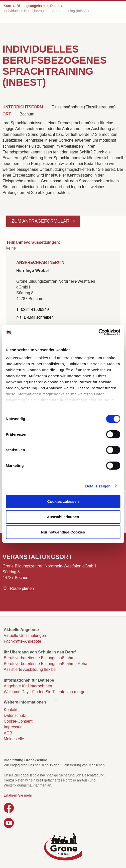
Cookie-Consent (18, 721)
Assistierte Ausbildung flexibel (30, 669)
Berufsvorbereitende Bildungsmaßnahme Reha (46, 664)
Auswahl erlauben (63, 517)
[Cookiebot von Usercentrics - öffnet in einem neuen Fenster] (98, 332)
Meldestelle (14, 739)
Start (8, 6)
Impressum (14, 727)
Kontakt (11, 710)
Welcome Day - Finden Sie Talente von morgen (46, 692)
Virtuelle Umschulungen (25, 635)
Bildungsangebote (31, 6)
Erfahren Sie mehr (18, 795)
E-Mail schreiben (39, 317)
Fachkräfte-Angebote (22, 641)
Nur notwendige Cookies (63, 532)
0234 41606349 (35, 309)
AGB (8, 733)
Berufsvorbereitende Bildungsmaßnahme (40, 658)
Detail (55, 6)
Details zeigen (98, 486)
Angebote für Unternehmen (28, 686)
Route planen (22, 588)
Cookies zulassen (63, 501)
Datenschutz (15, 715)
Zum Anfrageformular (41, 221)
